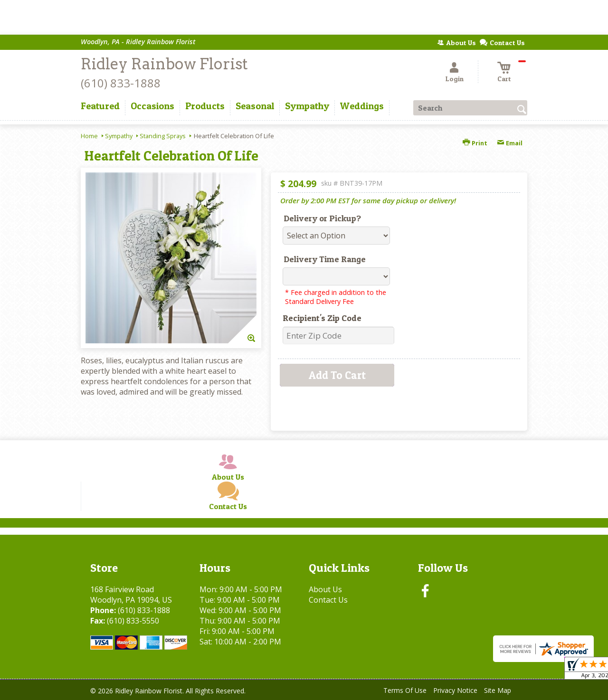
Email (510, 143)
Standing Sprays (163, 136)
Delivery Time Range (325, 259)
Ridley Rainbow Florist (164, 64)
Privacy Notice (455, 690)
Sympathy (119, 136)
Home (89, 136)
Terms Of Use (405, 690)
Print (475, 143)
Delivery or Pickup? (322, 218)
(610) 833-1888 (121, 83)
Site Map (498, 690)
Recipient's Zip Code (322, 318)
